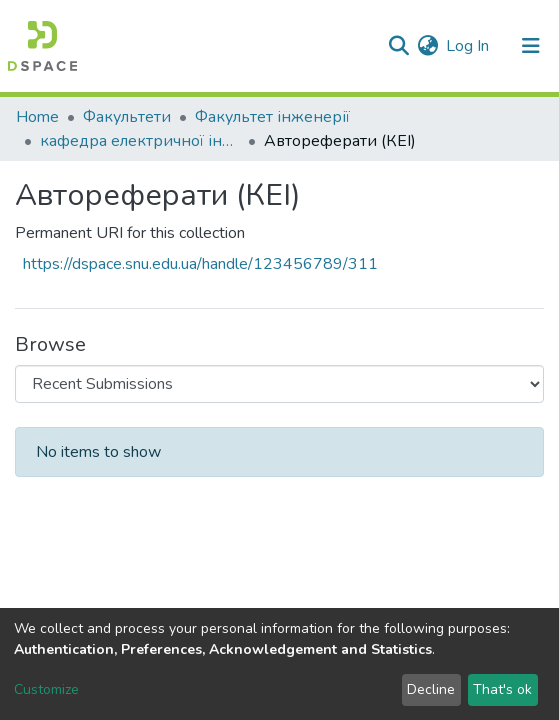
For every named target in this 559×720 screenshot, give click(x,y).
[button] (427, 46)
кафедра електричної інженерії (140, 141)
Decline (431, 689)
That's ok (502, 689)
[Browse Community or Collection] (279, 384)
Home (37, 117)
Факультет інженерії (272, 117)
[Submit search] (398, 46)
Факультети (127, 117)
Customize (46, 689)
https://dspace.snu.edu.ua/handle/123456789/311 (200, 264)
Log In (468, 46)
